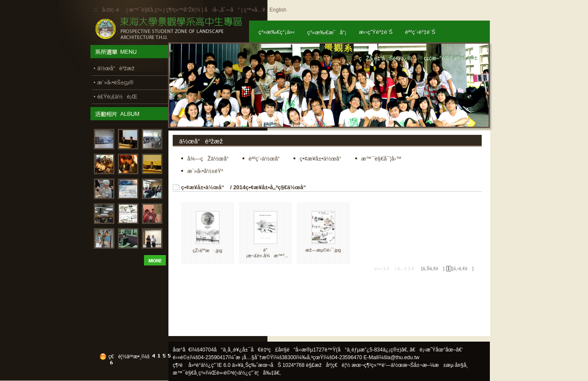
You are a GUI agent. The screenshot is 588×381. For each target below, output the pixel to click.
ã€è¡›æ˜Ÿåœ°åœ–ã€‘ (436, 350)
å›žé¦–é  (113, 10)
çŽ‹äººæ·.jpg (208, 250)
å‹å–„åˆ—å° (222, 10)
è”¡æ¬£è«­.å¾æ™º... (267, 253)
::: (96, 9)
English (278, 10)
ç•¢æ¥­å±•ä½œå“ (205, 187)
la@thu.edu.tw (403, 357)
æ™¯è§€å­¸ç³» (146, 10)
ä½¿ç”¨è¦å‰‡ (256, 373)
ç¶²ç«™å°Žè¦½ (183, 10)
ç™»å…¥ (255, 10)
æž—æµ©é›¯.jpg (323, 250)
